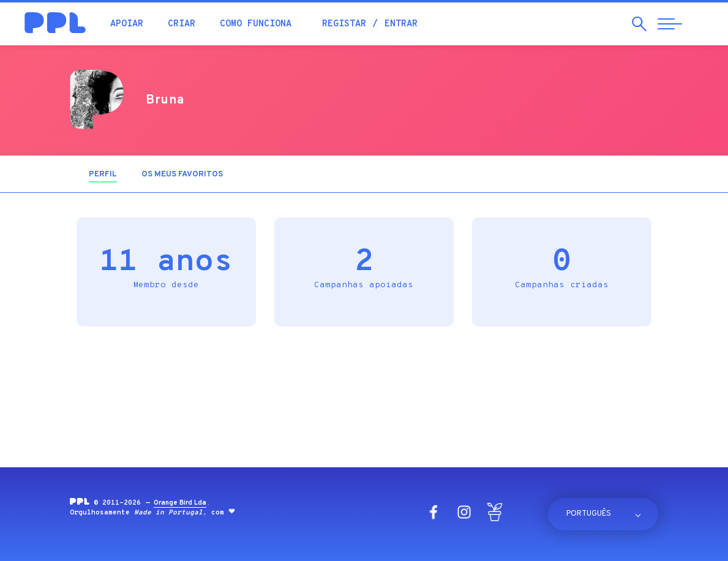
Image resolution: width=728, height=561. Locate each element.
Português (589, 514)
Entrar (401, 24)
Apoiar (127, 24)
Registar (344, 24)
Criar (182, 24)
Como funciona (256, 24)
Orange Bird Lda (180, 503)
